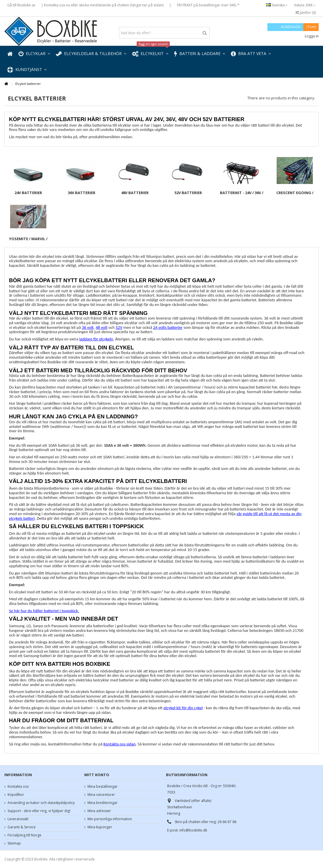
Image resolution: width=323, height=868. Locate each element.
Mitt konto (97, 775)
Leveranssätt (18, 819)
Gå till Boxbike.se (21, 5)
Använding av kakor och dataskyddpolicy (41, 803)
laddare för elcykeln (96, 339)
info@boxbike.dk (193, 830)
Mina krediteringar (103, 803)
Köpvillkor (16, 795)
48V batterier (135, 193)
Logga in (311, 36)
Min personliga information (110, 819)
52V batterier (188, 193)
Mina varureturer (101, 795)
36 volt (88, 327)
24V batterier (28, 193)
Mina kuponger (100, 827)
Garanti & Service (22, 827)
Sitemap (14, 843)
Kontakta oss (18, 787)
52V (119, 327)
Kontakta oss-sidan (119, 744)
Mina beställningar (103, 787)
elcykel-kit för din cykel (183, 708)
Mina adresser (99, 811)
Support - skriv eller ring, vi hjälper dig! (39, 811)
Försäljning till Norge (24, 835)
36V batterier (82, 193)
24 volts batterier (168, 327)
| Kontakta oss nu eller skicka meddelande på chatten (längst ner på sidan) (102, 5)
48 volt (102, 327)
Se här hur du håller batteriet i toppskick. (44, 611)
